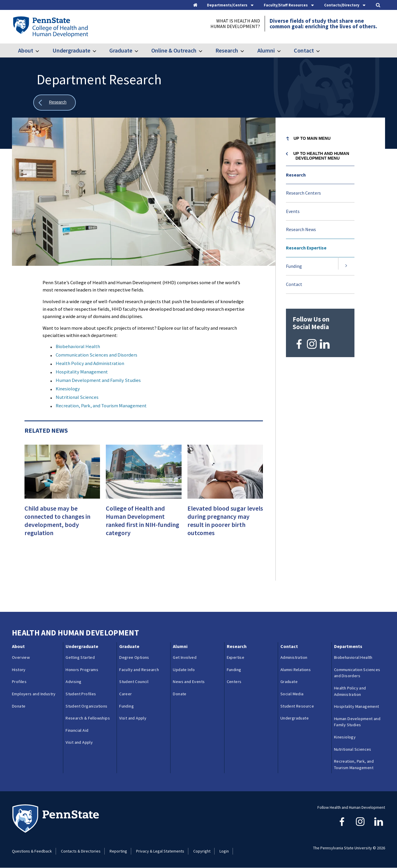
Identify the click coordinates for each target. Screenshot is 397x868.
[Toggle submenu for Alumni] (282, 50)
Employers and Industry (34, 694)
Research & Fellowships (88, 718)
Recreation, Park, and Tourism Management (101, 406)
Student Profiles (81, 694)
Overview (21, 657)
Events (293, 211)
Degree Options (134, 657)
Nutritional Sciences (77, 397)
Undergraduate (71, 50)
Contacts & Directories (81, 851)
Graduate (121, 50)
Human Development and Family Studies (98, 380)
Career (125, 694)
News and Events (189, 682)
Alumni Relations (296, 670)
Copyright (202, 851)
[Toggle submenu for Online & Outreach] (204, 50)
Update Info (184, 670)
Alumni (266, 50)
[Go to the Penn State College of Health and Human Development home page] (50, 27)
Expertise (236, 657)
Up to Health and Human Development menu (321, 156)
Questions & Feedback (32, 851)
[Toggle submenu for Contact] (322, 50)
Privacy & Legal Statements (160, 851)
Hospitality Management (82, 372)
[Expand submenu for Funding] (346, 266)
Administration (294, 657)
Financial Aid (77, 730)
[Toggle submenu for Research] (246, 50)
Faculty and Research (139, 670)
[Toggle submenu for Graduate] (140, 50)
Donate (19, 706)
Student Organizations (86, 706)
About (26, 50)
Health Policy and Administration (90, 363)
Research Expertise (306, 248)
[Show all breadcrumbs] (55, 103)
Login (224, 851)
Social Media (292, 694)
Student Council (134, 682)
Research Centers (303, 193)
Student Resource (297, 706)
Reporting (118, 851)
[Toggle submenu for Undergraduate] (98, 50)
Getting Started (80, 657)
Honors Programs (82, 670)
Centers (234, 682)
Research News (301, 229)
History (19, 670)
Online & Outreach (174, 50)
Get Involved (185, 657)
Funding (294, 266)
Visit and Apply (79, 742)
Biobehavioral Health (78, 346)
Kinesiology (68, 389)
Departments (348, 646)
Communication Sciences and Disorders (96, 355)
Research (227, 50)
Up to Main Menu (312, 138)
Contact (304, 50)
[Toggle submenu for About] (41, 50)
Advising (73, 682)
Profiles (19, 682)
